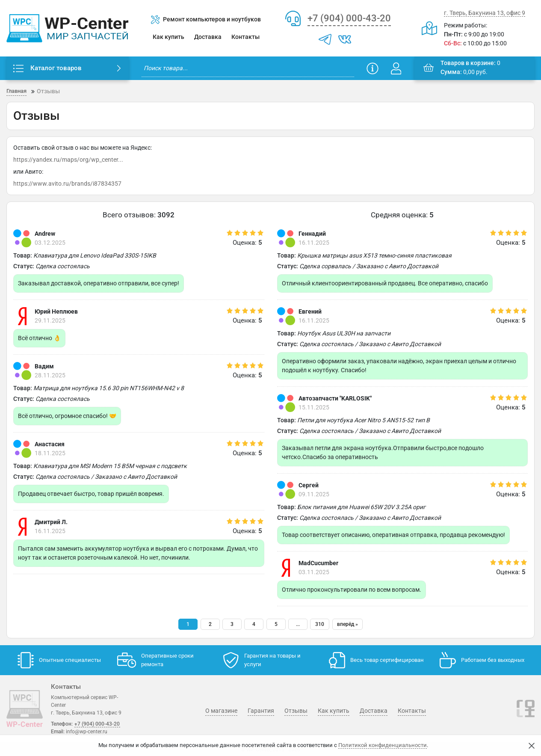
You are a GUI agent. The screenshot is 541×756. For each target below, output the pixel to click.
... (298, 625)
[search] (248, 68)
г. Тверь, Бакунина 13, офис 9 (485, 13)
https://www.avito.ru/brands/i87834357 (67, 184)
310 (320, 625)
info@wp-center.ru (87, 732)
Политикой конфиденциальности (383, 745)
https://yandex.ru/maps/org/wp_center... (68, 160)
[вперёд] (347, 625)
